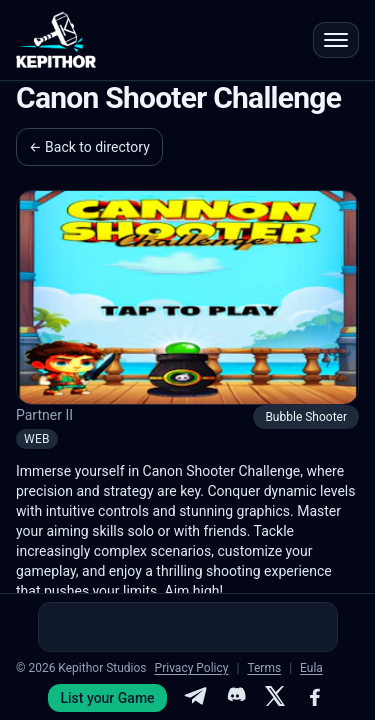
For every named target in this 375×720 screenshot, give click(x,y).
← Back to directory (89, 147)
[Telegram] (195, 698)
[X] (275, 698)
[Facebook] (315, 698)
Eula (311, 668)
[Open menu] (336, 40)
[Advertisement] (188, 627)
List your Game (107, 698)
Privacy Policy (192, 668)
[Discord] (235, 698)
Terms (264, 668)
